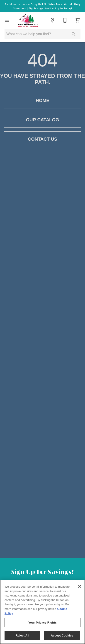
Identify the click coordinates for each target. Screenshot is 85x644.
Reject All (22, 635)
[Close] (80, 586)
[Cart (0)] (78, 20)
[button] (7, 20)
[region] (42, 612)
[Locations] (52, 20)
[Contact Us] (65, 20)
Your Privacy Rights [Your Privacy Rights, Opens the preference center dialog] (42, 623)
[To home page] (28, 20)
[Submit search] (74, 34)
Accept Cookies (62, 635)
